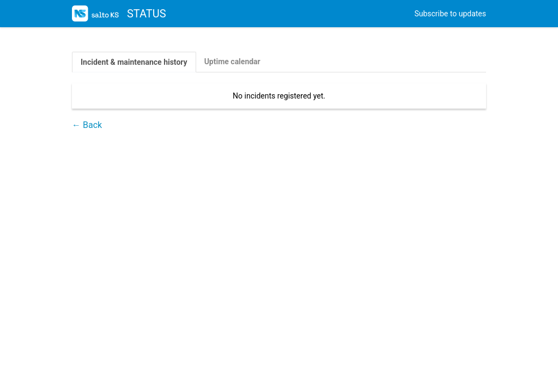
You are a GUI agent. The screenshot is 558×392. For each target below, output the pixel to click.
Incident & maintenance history (134, 62)
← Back (87, 125)
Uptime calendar (232, 62)
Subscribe (450, 14)
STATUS (119, 14)
